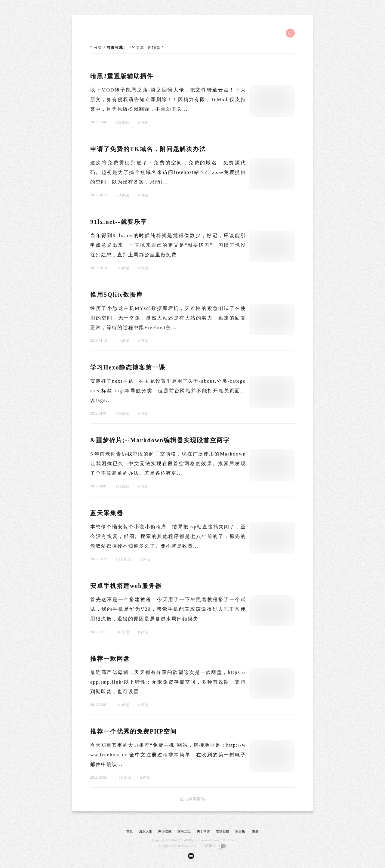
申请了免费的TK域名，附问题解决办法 (148, 149)
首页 (130, 831)
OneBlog (183, 846)
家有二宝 (184, 831)
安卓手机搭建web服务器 (126, 586)
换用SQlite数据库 (117, 295)
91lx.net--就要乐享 (119, 222)
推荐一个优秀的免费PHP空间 (134, 731)
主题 (255, 831)
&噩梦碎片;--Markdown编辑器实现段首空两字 (160, 440)
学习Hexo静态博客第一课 (128, 367)
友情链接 (223, 831)
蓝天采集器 (107, 513)
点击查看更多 (192, 799)
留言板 (240, 831)
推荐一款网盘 (110, 659)
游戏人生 (146, 831)
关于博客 (203, 831)
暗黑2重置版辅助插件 (122, 76)
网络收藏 (165, 831)
